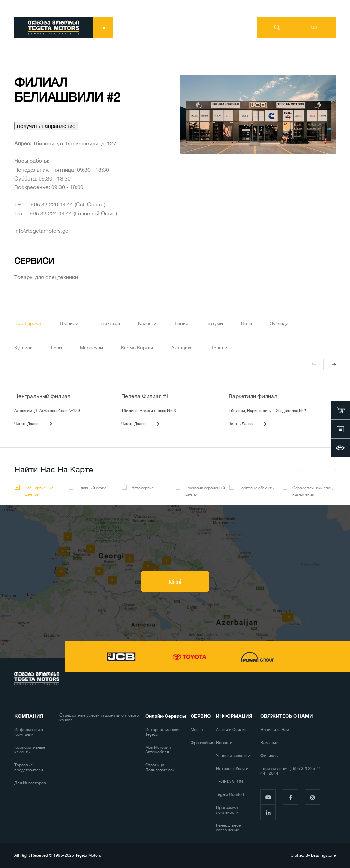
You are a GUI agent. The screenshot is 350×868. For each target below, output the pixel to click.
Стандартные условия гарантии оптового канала (99, 718)
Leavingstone (323, 855)
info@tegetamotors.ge (41, 231)
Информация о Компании (29, 732)
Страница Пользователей (160, 767)
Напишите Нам (275, 730)
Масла (197, 730)
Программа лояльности (227, 810)
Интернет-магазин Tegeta (163, 732)
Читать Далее (26, 424)
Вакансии (270, 743)
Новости (224, 743)
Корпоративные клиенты (30, 750)
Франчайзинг (203, 743)
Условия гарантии (233, 756)
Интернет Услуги (232, 769)
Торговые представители (29, 767)
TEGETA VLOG (230, 782)
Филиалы (270, 756)
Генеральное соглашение (228, 828)
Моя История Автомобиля (158, 750)
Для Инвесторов (30, 783)
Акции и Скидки (231, 730)
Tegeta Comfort (230, 794)
